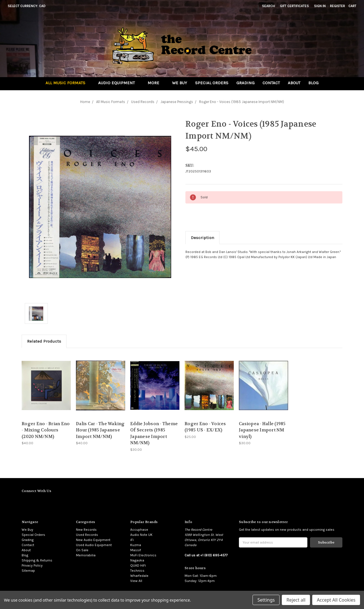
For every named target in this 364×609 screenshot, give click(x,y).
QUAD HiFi (138, 565)
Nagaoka (137, 560)
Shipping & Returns (37, 560)
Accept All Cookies (336, 600)
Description (202, 238)
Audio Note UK (141, 535)
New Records (86, 530)
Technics (137, 571)
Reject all (296, 600)
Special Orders (212, 83)
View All (136, 581)
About (294, 83)
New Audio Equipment (93, 540)
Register (337, 6)
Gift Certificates (294, 6)
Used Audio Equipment (94, 545)
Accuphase (139, 530)
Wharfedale (139, 576)
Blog (313, 83)
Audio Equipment (119, 83)
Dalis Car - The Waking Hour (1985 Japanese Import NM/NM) (100, 430)
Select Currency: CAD (28, 6)
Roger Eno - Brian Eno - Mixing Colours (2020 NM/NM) (46, 430)
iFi (132, 540)
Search (268, 6)
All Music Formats (68, 83)
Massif (136, 550)
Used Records (87, 535)
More (156, 83)
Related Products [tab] (44, 341)
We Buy (180, 83)
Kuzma (136, 545)
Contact (271, 83)
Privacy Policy (32, 565)
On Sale (82, 550)
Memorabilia (86, 555)
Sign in (320, 6)
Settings (266, 600)
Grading (245, 83)
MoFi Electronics (143, 555)
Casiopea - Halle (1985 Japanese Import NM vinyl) (262, 430)
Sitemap (28, 571)
